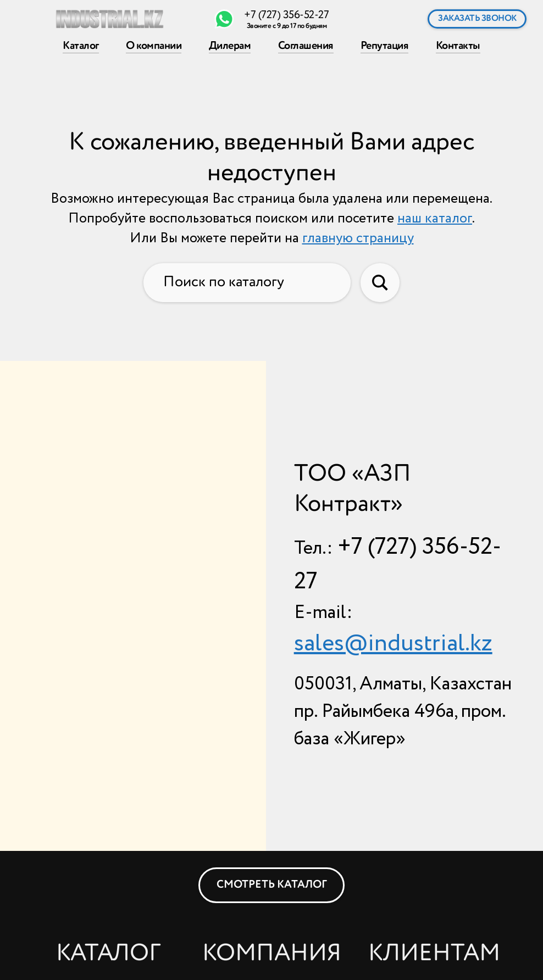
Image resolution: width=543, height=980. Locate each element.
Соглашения (305, 45)
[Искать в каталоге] (380, 283)
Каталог (81, 45)
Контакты (458, 45)
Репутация (385, 45)
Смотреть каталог (272, 885)
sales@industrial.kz (393, 644)
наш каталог (435, 219)
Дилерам (230, 45)
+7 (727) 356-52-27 (286, 15)
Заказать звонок (477, 18)
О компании (154, 45)
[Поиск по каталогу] (247, 283)
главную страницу (358, 238)
